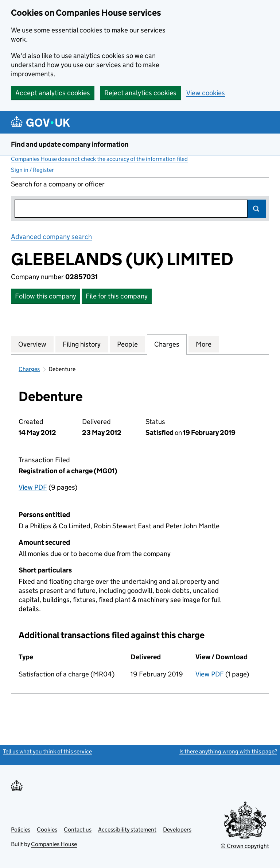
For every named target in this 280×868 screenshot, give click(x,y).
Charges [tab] (167, 344)
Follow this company (46, 296)
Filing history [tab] (82, 344)
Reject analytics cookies (140, 93)
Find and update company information (70, 144)
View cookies (206, 93)
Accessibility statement (127, 830)
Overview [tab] (32, 344)
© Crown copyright (245, 846)
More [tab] (204, 344)
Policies (21, 830)
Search (257, 209)
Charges (29, 369)
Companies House (54, 844)
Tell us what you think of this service (47, 751)
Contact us (78, 830)
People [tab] (127, 344)
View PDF (33, 487)
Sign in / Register (32, 170)
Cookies (47, 830)
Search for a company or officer (58, 184)
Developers (177, 830)
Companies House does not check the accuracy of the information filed (99, 159)
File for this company (117, 296)
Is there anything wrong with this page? (228, 751)
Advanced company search (51, 237)
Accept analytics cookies (53, 93)
